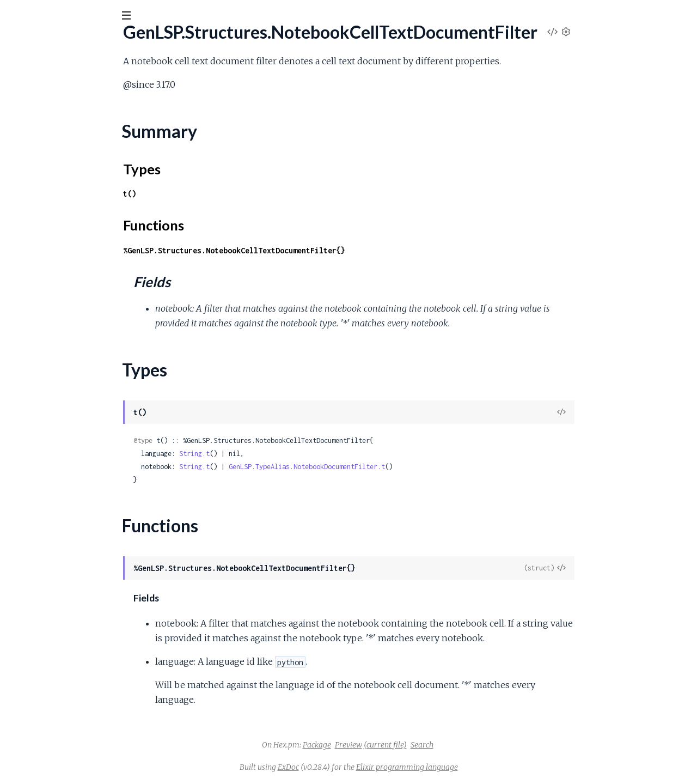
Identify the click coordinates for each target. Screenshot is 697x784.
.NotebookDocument (49, 185)
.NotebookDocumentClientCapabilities (81, 214)
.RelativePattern (39, 597)
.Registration (31, 523)
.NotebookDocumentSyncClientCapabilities (90, 244)
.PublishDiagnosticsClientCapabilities (76, 406)
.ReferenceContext (44, 464)
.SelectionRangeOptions (53, 773)
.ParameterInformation (51, 303)
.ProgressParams (40, 391)
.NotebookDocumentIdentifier (66, 229)
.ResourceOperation (46, 715)
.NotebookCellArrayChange (60, 107)
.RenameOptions (39, 670)
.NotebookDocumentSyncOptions (73, 259)
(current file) (467, 745)
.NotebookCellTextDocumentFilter (74, 121)
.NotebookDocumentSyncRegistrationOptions (95, 273)
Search (504, 745)
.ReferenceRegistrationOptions (66, 509)
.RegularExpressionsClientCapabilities (78, 553)
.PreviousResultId (41, 361)
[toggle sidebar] (148, 17)
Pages (23, 76)
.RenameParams (39, 685)
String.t (276, 454)
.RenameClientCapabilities (57, 612)
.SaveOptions (33, 729)
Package (399, 745)
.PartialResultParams (47, 317)
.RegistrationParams (45, 538)
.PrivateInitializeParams (52, 376)
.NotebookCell (36, 92)
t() (211, 194)
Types (29, 153)
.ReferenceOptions (44, 479)
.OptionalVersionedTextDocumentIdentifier (89, 288)
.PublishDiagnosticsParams (58, 420)
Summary (36, 140)
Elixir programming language (489, 767)
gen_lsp (30, 43)
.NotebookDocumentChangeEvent (74, 200)
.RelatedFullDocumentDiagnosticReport (83, 567)
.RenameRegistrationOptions (62, 700)
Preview (430, 745)
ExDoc (370, 767)
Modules (66, 76)
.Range (20, 435)
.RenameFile (31, 626)
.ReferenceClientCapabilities (61, 450)
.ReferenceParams (43, 494)
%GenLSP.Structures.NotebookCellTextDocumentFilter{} (316, 250)
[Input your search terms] (82, 16)
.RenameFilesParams (47, 656)
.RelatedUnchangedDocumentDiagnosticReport (97, 582)
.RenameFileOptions (46, 641)
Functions (36, 166)
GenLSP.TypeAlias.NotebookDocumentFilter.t (389, 467)
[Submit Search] (16, 16)
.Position (24, 332)
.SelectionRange (38, 744)
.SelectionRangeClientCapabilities (70, 759)
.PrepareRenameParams (54, 347)
